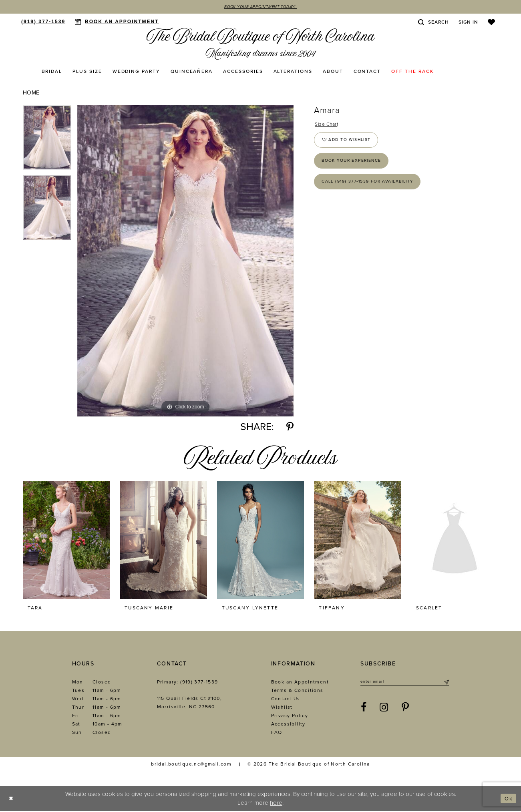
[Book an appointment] (117, 22)
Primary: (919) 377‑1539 (188, 683)
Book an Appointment (300, 683)
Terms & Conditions (297, 691)
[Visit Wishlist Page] (491, 23)
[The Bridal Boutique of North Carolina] (260, 44)
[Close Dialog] (12, 799)
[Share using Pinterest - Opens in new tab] (290, 428)
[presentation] (66, 541)
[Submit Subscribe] (446, 683)
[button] (468, 23)
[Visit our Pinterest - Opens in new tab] (405, 709)
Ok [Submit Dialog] (508, 799)
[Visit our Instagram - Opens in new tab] (384, 709)
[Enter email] (405, 683)
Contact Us (286, 699)
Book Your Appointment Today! (260, 7)
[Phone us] (43, 22)
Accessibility (288, 725)
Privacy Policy (290, 716)
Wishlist (282, 708)
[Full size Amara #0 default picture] (185, 262)
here (276, 803)
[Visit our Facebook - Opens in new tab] (364, 709)
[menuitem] (43, 22)
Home (31, 93)
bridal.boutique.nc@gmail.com (191, 765)
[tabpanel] (47, 141)
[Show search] (433, 23)
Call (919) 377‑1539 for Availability (376, 192)
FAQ (277, 733)
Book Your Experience (358, 168)
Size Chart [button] (329, 126)
